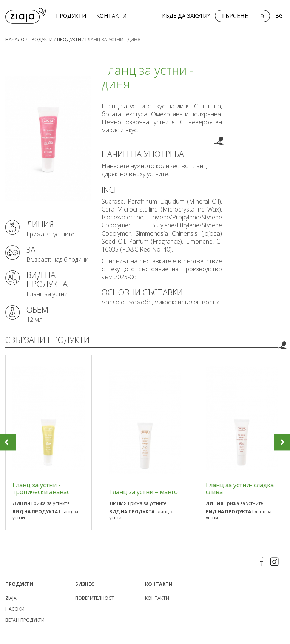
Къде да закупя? (186, 15)
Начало (15, 38)
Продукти (68, 15)
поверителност (95, 597)
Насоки (15, 608)
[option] (49, 441)
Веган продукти (25, 619)
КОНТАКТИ (108, 15)
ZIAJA (11, 597)
